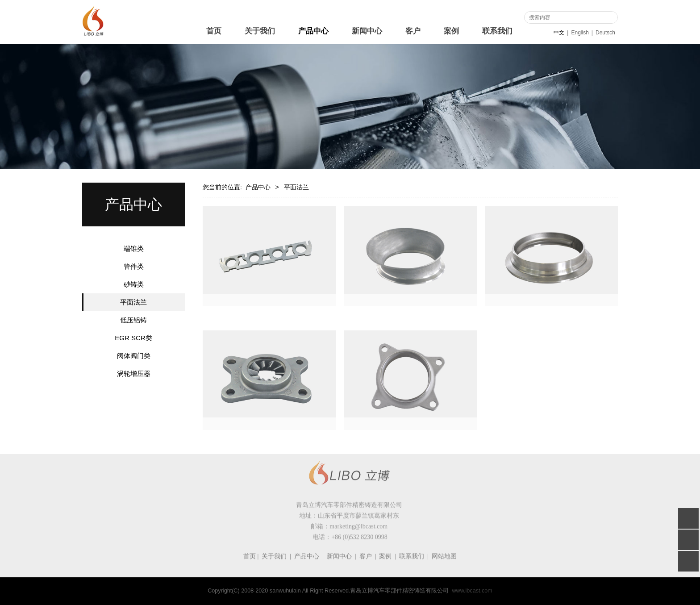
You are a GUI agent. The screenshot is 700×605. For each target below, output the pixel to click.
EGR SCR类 (133, 338)
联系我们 (497, 31)
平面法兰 (133, 302)
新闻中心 (367, 31)
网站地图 (444, 562)
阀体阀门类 (134, 356)
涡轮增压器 (134, 373)
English (580, 33)
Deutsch (605, 33)
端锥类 (134, 248)
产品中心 (313, 31)
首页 (214, 31)
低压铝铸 (133, 320)
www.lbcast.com (472, 591)
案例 (451, 31)
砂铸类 (134, 284)
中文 (559, 33)
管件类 (134, 266)
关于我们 (260, 31)
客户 (413, 31)
